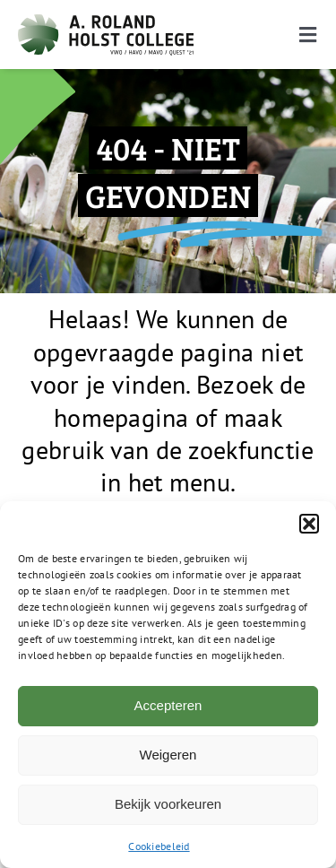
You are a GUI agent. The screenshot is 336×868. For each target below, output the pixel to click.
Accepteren (168, 705)
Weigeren (168, 755)
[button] (309, 524)
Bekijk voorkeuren (168, 804)
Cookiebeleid (159, 846)
